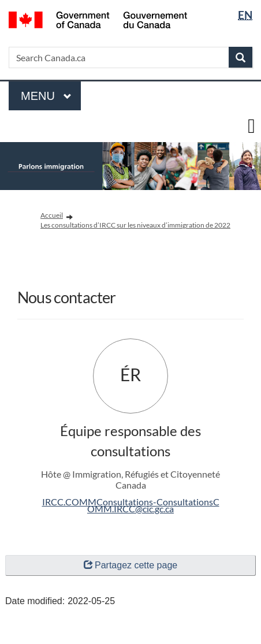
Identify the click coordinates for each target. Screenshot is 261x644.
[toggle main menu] (251, 126)
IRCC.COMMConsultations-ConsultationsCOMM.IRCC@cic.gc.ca (131, 505)
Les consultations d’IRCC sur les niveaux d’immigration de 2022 (135, 225)
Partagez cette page (130, 565)
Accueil (52, 215)
